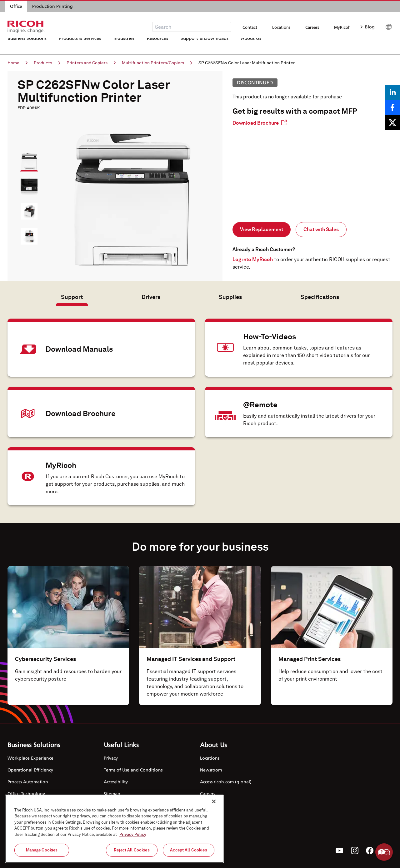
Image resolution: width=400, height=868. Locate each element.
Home (17, 63)
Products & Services (80, 45)
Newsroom (211, 770)
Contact (250, 27)
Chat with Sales (321, 229)
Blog (368, 27)
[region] (114, 829)
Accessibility (116, 782)
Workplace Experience (30, 758)
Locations (281, 27)
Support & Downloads (205, 45)
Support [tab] (72, 297)
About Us (251, 45)
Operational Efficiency (30, 770)
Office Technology (26, 794)
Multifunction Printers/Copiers (157, 63)
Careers (312, 27)
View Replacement (262, 229)
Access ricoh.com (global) (226, 782)
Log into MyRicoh (253, 259)
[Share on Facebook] (392, 107)
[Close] (214, 801)
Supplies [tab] (230, 297)
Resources (157, 45)
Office (16, 6)
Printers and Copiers (91, 63)
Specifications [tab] (320, 297)
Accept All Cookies (188, 850)
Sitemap (112, 794)
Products (47, 63)
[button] (26, 158)
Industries (124, 45)
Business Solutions (27, 45)
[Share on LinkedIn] (392, 92)
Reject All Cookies (132, 850)
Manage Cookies (42, 850)
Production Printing (52, 6)
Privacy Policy (133, 834)
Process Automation (28, 782)
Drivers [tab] (151, 297)
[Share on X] (392, 122)
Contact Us (211, 805)
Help (384, 852)
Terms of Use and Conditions (133, 770)
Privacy (111, 758)
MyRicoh (342, 27)
